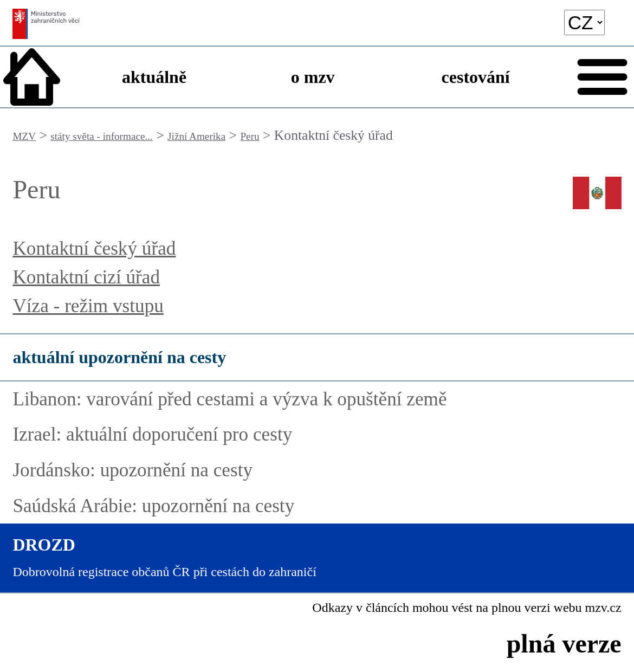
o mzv (313, 77)
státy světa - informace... (102, 136)
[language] (584, 22)
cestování (476, 77)
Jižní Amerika (196, 136)
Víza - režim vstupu (88, 306)
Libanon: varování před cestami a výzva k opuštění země (229, 399)
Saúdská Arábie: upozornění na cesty (153, 506)
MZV (24, 136)
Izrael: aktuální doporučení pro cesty (152, 434)
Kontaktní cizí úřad (86, 277)
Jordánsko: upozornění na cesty (132, 470)
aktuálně (154, 77)
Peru (250, 136)
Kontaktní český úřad (94, 248)
